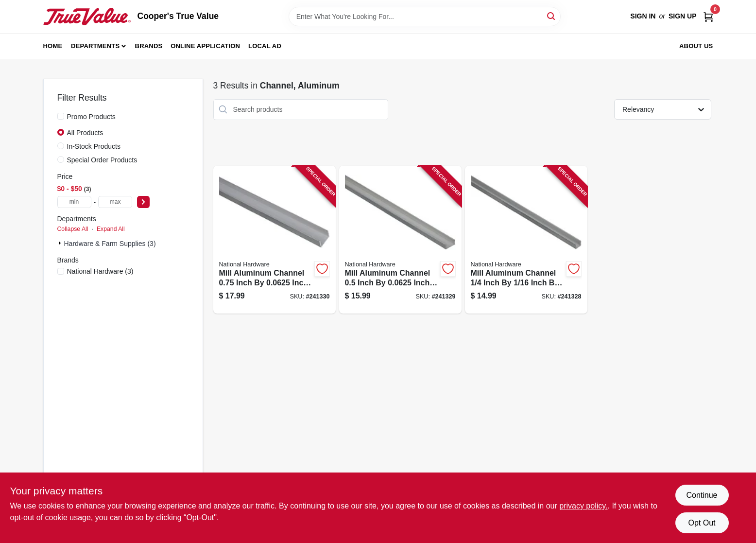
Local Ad (265, 46)
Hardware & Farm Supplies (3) (110, 244)
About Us (696, 46)
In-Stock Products (94, 146)
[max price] (115, 202)
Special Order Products (102, 160)
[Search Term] (425, 17)
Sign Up (683, 16)
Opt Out (702, 523)
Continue (702, 495)
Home (53, 46)
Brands (149, 46)
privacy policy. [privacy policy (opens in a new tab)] (583, 506)
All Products (85, 133)
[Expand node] (61, 243)
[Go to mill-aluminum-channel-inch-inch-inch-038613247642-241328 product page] (526, 240)
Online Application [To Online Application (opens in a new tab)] (205, 46)
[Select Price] (143, 202)
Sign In (643, 16)
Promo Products (91, 117)
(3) (100, 271)
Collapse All (73, 229)
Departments (95, 46)
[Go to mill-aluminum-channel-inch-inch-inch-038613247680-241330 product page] (275, 240)
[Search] (552, 16)
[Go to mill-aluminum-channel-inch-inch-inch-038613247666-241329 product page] (400, 240)
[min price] (74, 202)
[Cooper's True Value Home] (87, 17)
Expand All (111, 229)
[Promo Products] (61, 116)
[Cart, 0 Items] (708, 16)
